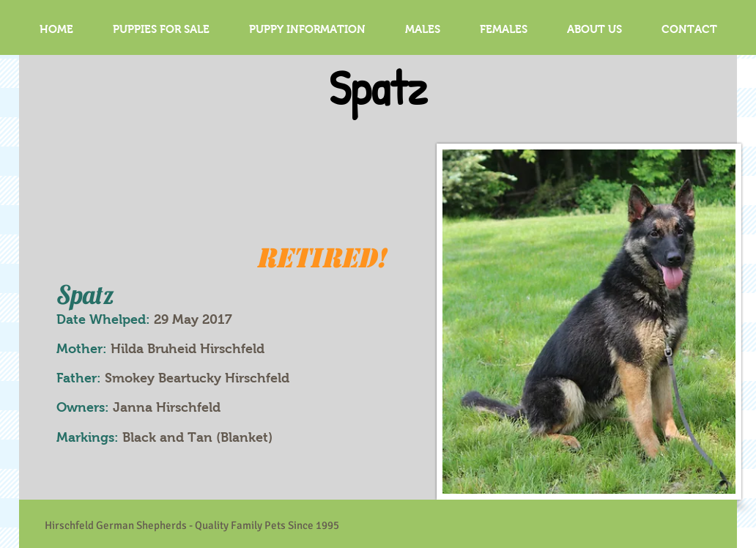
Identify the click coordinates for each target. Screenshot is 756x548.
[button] (423, 29)
